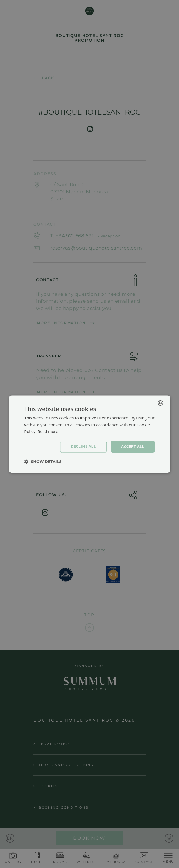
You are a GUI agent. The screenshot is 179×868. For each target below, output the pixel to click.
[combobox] (160, 402)
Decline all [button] (82, 447)
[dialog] (89, 434)
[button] (43, 462)
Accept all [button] (132, 447)
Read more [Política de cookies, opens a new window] (48, 431)
